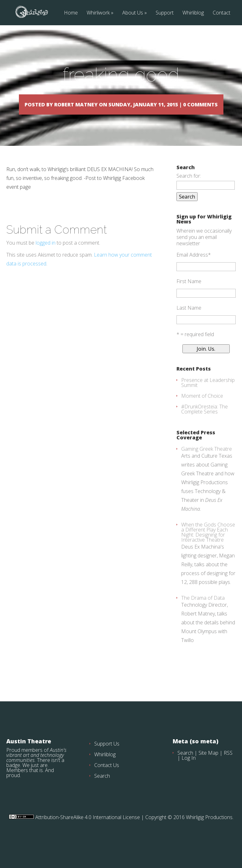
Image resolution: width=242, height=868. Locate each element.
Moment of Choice (202, 414)
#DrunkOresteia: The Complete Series (205, 427)
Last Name (189, 326)
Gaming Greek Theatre (207, 467)
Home (71, 13)
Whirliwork (98, 13)
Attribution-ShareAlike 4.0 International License (87, 835)
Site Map (208, 771)
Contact (222, 13)
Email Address (194, 273)
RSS (228, 771)
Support (165, 13)
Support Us (107, 762)
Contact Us (107, 783)
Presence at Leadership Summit (208, 401)
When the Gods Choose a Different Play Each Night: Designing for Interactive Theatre (208, 550)
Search (102, 794)
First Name (189, 299)
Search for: (189, 194)
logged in (46, 261)
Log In (189, 776)
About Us (133, 13)
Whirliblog (193, 13)
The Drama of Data (203, 616)
